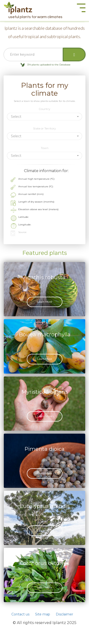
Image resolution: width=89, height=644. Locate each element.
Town (45, 148)
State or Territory (44, 128)
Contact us (20, 614)
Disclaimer (64, 614)
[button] (44, 117)
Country (44, 109)
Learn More (45, 302)
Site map (43, 614)
